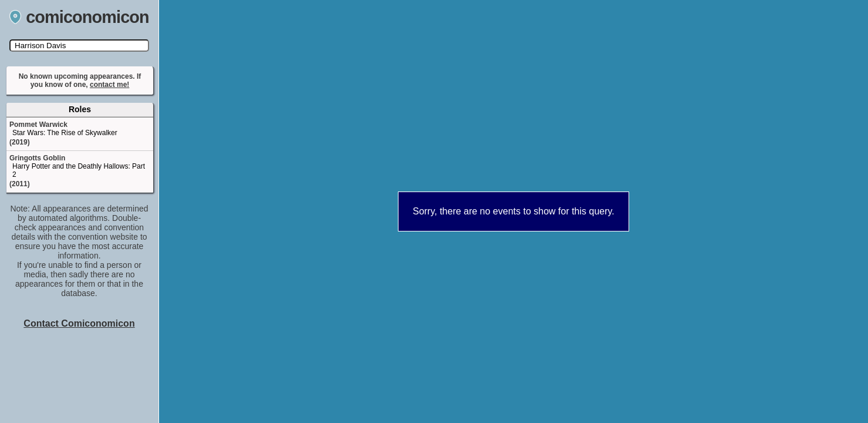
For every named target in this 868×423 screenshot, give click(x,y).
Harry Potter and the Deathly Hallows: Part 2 (79, 170)
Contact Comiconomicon (79, 323)
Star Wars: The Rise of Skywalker (65, 133)
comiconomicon (79, 17)
